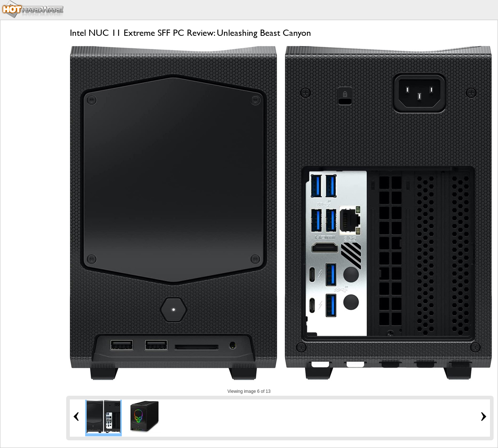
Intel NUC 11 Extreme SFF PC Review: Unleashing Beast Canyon (190, 33)
